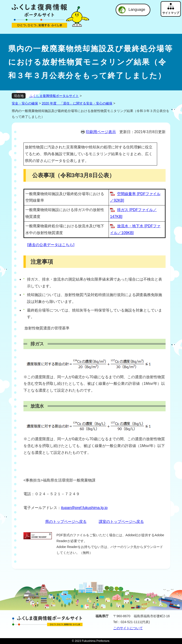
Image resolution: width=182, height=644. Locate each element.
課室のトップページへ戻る (121, 522)
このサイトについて (128, 628)
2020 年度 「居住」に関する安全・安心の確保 (77, 103)
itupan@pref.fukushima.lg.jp (84, 508)
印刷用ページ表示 (101, 132)
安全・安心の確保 (25, 103)
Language (137, 10)
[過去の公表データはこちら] (51, 245)
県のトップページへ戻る (66, 522)
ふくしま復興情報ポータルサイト (54, 96)
